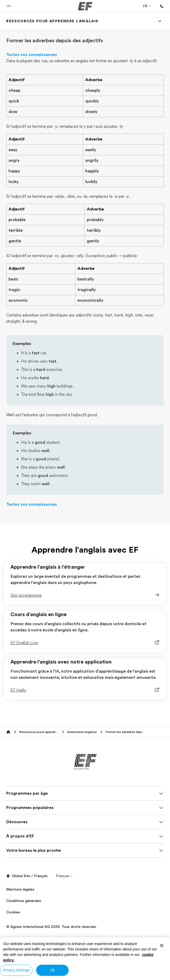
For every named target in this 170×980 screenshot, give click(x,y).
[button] (9, 6)
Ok (52, 970)
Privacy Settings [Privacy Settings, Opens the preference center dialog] (16, 970)
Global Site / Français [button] (27, 876)
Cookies (13, 912)
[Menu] (160, 21)
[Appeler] (162, 6)
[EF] (85, 6)
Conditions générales (24, 901)
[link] (52, 21)
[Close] (162, 946)
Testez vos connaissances (32, 55)
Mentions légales (20, 889)
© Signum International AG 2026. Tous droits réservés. (51, 927)
